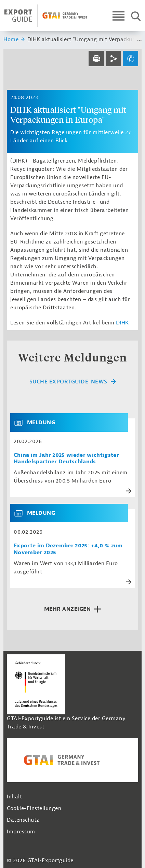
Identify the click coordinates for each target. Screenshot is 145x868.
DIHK (122, 323)
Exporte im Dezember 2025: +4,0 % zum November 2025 (68, 549)
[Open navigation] (118, 16)
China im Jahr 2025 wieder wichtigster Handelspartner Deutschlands (66, 459)
